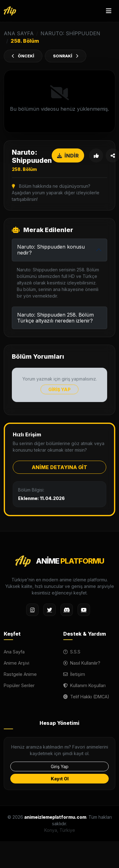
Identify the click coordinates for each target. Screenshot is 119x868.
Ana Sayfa (14, 652)
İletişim (74, 674)
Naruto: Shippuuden (70, 33)
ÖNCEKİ (23, 56)
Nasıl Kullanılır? (82, 663)
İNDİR (68, 156)
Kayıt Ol (60, 779)
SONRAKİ (66, 56)
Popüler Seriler (19, 685)
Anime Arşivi (17, 663)
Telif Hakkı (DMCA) (86, 697)
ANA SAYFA (19, 33)
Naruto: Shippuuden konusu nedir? (51, 250)
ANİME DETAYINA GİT (60, 467)
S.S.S (72, 652)
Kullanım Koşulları (84, 685)
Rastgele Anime (20, 674)
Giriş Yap (60, 766)
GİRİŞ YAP (60, 389)
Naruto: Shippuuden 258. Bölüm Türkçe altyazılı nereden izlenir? (55, 318)
